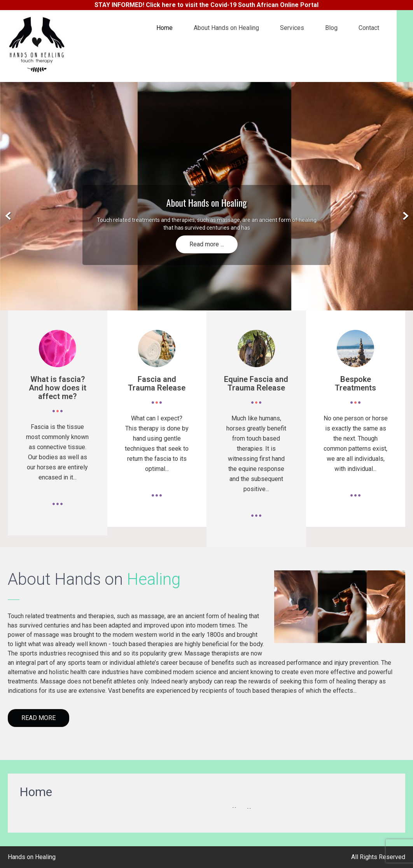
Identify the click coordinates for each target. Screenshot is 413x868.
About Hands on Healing (226, 28)
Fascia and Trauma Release (157, 383)
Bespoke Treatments (355, 383)
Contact (369, 28)
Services (292, 28)
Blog (331, 28)
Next (405, 216)
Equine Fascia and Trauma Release (256, 383)
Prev (8, 216)
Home (164, 28)
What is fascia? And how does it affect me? (58, 388)
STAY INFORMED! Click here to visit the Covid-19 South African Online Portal (206, 5)
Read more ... (207, 244)
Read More (38, 718)
